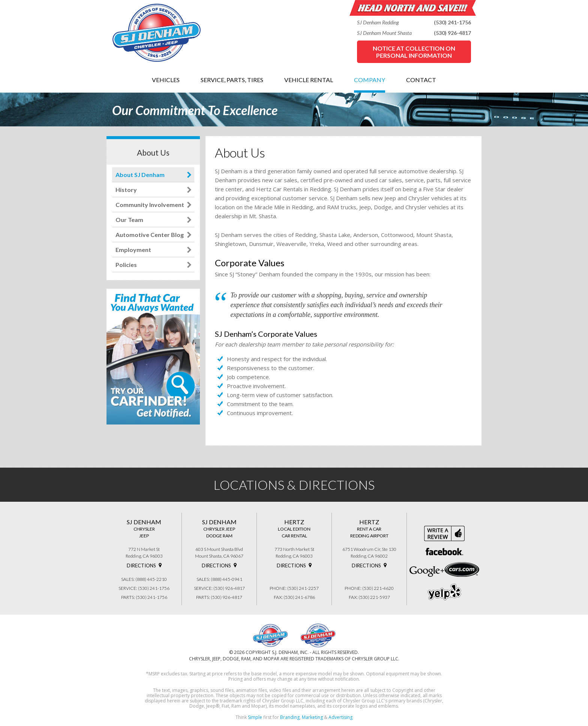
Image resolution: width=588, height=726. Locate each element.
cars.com (462, 569)
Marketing (312, 717)
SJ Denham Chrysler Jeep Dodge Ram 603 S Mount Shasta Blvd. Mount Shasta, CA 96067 (318, 635)
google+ (427, 571)
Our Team (129, 220)
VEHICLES (166, 80)
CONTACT (421, 80)
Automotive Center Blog (150, 235)
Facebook (444, 552)
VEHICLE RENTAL (309, 80)
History (126, 190)
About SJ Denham (140, 175)
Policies (126, 265)
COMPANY (370, 80)
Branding (290, 717)
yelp (444, 592)
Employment (133, 250)
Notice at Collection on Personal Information (414, 52)
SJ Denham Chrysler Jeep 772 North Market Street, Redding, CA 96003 (270, 635)
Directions (141, 565)
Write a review (444, 533)
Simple (255, 717)
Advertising (340, 717)
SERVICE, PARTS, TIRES (232, 80)
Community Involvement (150, 205)
